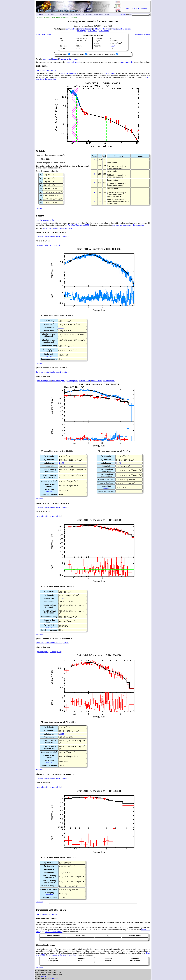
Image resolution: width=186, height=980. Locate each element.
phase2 (51, 228)
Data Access (63, 15)
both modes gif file (59, 381)
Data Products (87, 15)
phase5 (69, 228)
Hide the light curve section (46, 70)
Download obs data (124, 29)
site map (123, 14)
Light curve (97, 29)
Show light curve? (61, 54)
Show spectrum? (78, 54)
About (47, 15)
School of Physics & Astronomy (136, 9)
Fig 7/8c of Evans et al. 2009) (79, 225)
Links (107, 15)
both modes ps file (44, 381)
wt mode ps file (43, 245)
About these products (44, 34)
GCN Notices (92, 31)
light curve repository (68, 73)
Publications (99, 15)
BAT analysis (81, 31)
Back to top (40, 208)
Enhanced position (85, 29)
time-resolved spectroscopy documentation (128, 225)
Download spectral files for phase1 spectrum (52, 236)
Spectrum (106, 29)
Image (113, 29)
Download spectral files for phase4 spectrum (52, 643)
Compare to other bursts (68, 59)
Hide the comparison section (46, 914)
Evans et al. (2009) (73, 62)
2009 (113, 73)
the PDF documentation (54, 932)
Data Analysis (75, 15)
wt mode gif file (55, 245)
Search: (129, 15)
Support (54, 15)
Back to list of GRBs (143, 34)
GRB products (45, 17)
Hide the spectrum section (45, 220)
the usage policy (127, 62)
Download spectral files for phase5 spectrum (52, 778)
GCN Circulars (104, 31)
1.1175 (113, 46)
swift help (44, 976)
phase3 (57, 228)
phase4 (63, 228)
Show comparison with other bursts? (102, 54)
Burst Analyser (71, 29)
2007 (108, 73)
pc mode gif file (109, 381)
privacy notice (53, 978)
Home (41, 15)
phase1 (45, 228)
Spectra (55, 59)
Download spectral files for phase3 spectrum (52, 507)
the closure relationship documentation (63, 955)
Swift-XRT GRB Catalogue (59, 17)
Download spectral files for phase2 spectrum (52, 372)
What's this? (49, 356)
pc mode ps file (97, 381)
